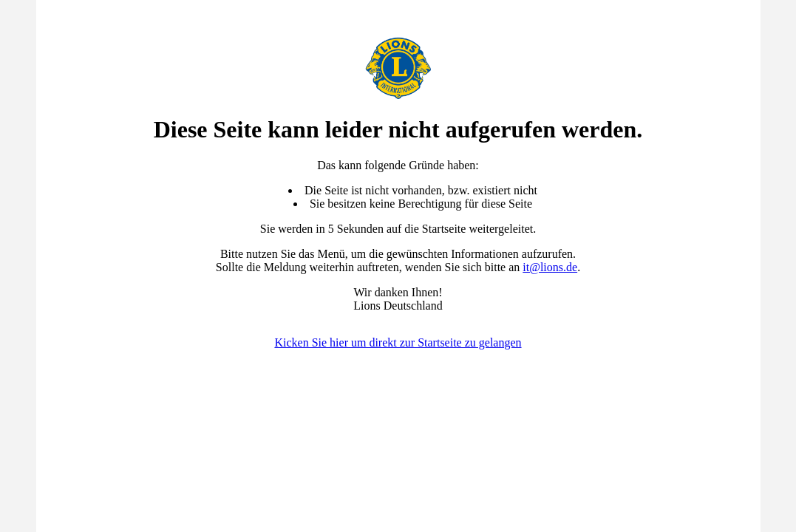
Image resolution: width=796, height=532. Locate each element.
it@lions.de (550, 267)
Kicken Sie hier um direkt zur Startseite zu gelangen (398, 342)
